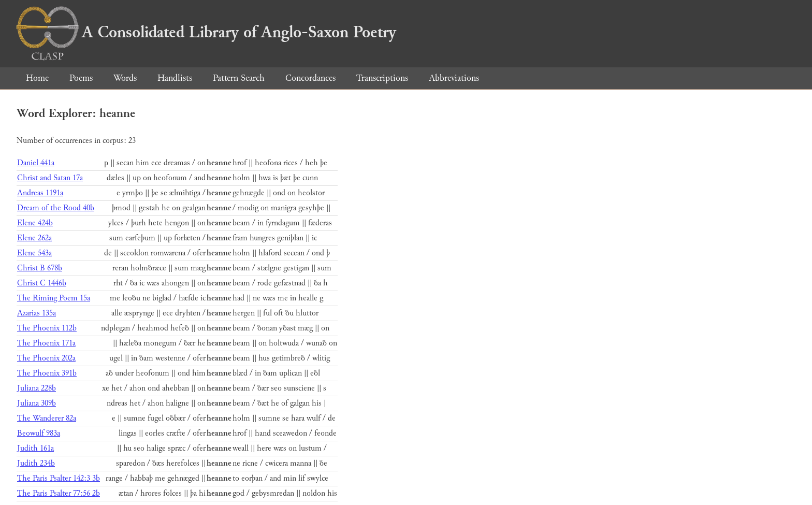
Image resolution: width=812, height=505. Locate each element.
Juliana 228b (37, 388)
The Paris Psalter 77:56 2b (59, 493)
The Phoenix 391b (47, 373)
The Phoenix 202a (46, 358)
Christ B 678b (40, 268)
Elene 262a (34, 238)
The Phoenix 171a (46, 343)
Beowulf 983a (39, 433)
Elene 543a (34, 253)
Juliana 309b (37, 403)
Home (37, 78)
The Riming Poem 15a (54, 298)
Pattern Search (239, 78)
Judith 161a (35, 448)
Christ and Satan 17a (50, 178)
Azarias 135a (37, 313)
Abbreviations (454, 78)
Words (125, 78)
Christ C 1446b (42, 283)
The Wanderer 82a (47, 418)
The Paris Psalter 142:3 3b (59, 478)
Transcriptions (382, 78)
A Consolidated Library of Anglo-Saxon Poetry (206, 32)
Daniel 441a (36, 163)
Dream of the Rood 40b (56, 208)
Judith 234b (36, 463)
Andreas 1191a (40, 193)
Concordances (310, 78)
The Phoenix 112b (47, 328)
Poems (81, 78)
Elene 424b (35, 223)
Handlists (175, 78)
